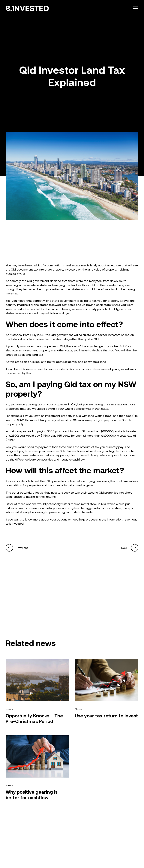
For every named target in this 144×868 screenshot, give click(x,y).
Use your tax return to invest (106, 716)
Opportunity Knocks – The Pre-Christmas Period (34, 718)
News (9, 709)
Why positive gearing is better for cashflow (32, 795)
